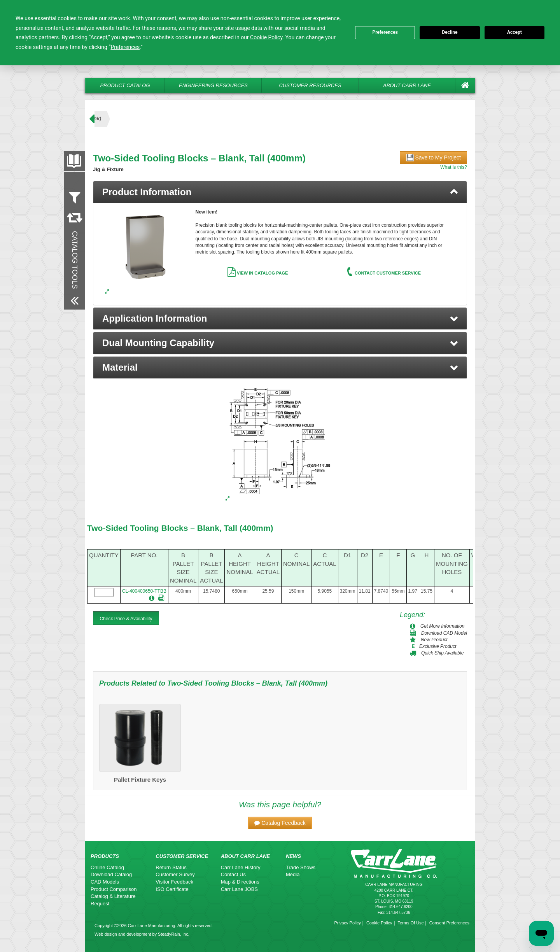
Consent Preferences (449, 923)
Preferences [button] (125, 47)
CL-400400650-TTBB (144, 591)
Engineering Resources (213, 85)
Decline (450, 32)
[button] (280, 318)
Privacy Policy (347, 923)
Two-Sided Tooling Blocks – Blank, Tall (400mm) (180, 528)
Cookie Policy (379, 923)
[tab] (280, 192)
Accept (514, 32)
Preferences (385, 32)
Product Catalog (125, 85)
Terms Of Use (410, 923)
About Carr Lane (407, 85)
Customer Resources (310, 85)
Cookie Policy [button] (266, 37)
